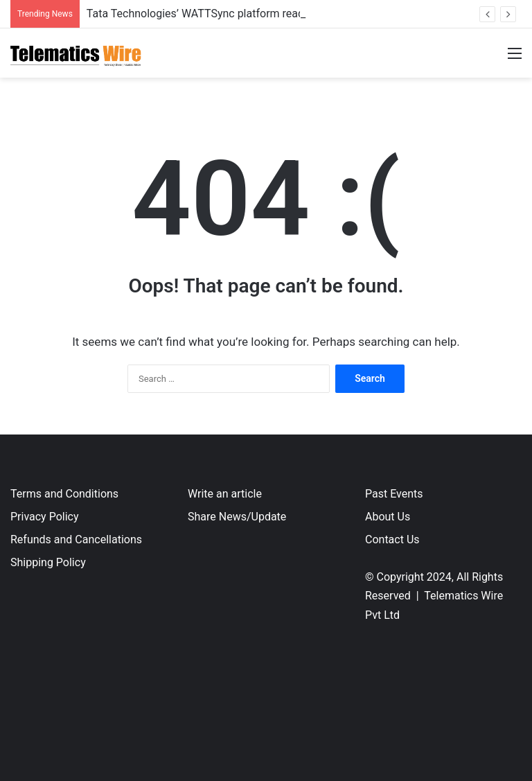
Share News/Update (237, 517)
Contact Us (392, 539)
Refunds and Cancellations (76, 539)
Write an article (225, 494)
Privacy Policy (45, 517)
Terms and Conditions (64, 494)
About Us (388, 517)
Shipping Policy (48, 562)
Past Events (394, 494)
